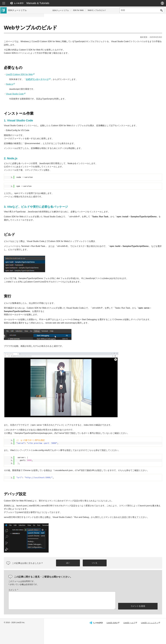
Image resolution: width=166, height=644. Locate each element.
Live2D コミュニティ (150, 639)
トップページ (14, 29)
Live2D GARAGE (15, 66)
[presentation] (138, 614)
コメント (57, 606)
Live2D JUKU (112, 639)
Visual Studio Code (59, 87)
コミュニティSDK (16, 62)
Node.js (54, 78)
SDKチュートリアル (61, 10)
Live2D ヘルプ (129, 639)
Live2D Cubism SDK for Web (63, 68)
